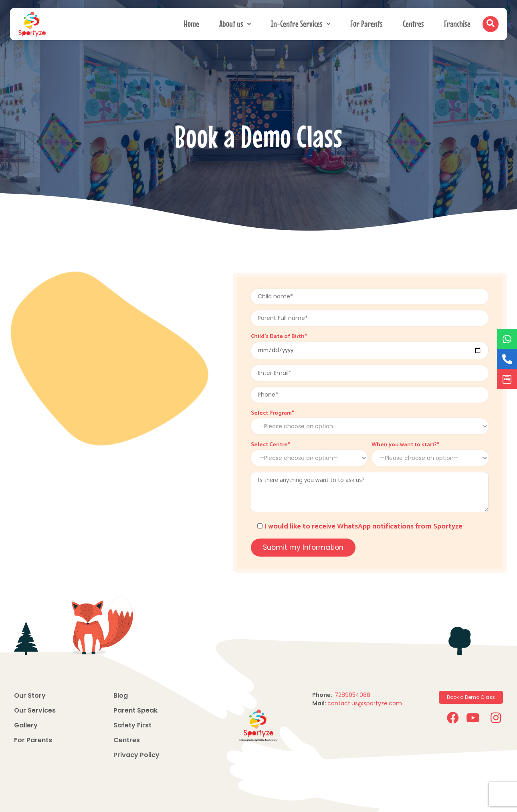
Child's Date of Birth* (279, 337)
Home (191, 22)
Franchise (457, 22)
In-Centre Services (301, 22)
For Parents (367, 22)
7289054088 (353, 695)
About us (235, 22)
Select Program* (273, 413)
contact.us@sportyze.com (365, 703)
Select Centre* (271, 445)
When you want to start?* (405, 445)
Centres (413, 22)
